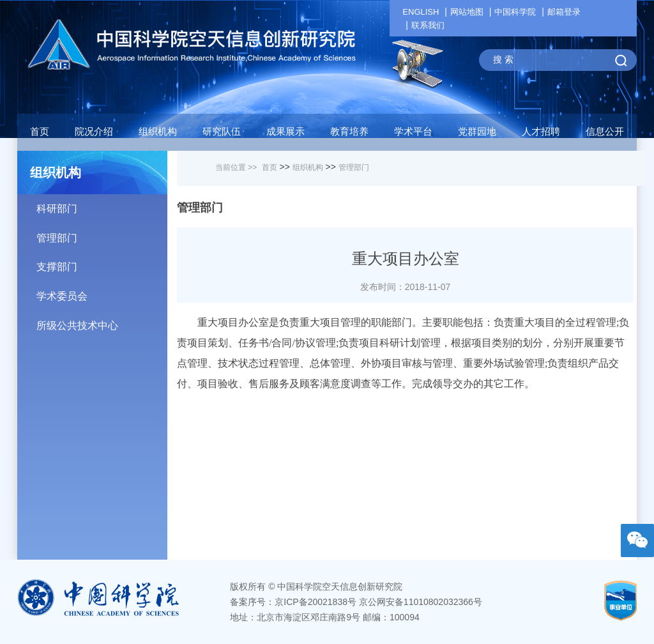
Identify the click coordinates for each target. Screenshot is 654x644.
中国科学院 (515, 12)
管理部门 (102, 234)
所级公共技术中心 (102, 321)
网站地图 (467, 12)
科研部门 (102, 204)
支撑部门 (102, 262)
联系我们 (428, 25)
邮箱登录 (564, 12)
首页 (40, 131)
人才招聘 (541, 131)
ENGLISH (421, 12)
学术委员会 (102, 292)
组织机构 (308, 167)
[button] (222, 135)
